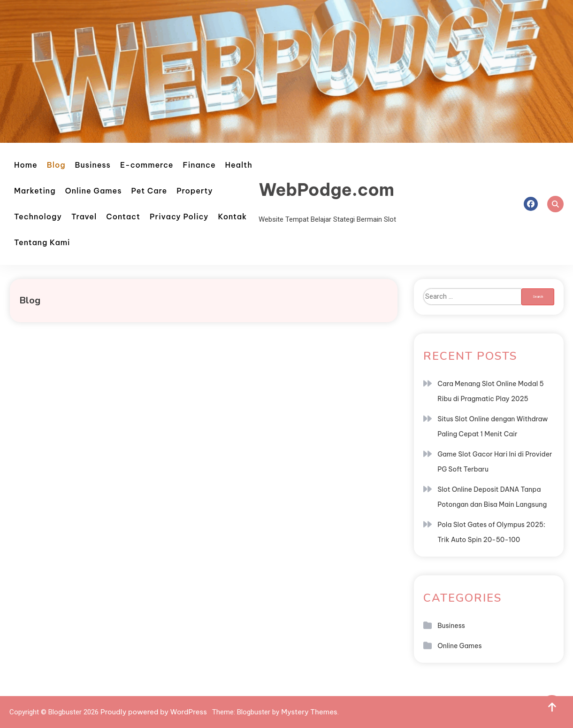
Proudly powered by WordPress (154, 712)
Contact (123, 217)
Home (26, 165)
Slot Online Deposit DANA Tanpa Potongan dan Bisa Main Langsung (492, 497)
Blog (56, 165)
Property (195, 191)
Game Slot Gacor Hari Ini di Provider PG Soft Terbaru (495, 462)
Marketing (35, 191)
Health (239, 165)
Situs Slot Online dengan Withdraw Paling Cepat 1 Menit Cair (493, 426)
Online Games (94, 191)
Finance (199, 165)
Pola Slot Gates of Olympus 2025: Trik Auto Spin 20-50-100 (491, 532)
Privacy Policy (179, 217)
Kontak (232, 217)
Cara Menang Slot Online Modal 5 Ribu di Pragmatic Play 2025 (491, 391)
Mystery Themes (309, 712)
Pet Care (149, 191)
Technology (38, 217)
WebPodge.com (326, 190)
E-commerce (147, 165)
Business (93, 165)
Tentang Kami (42, 242)
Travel (84, 217)
